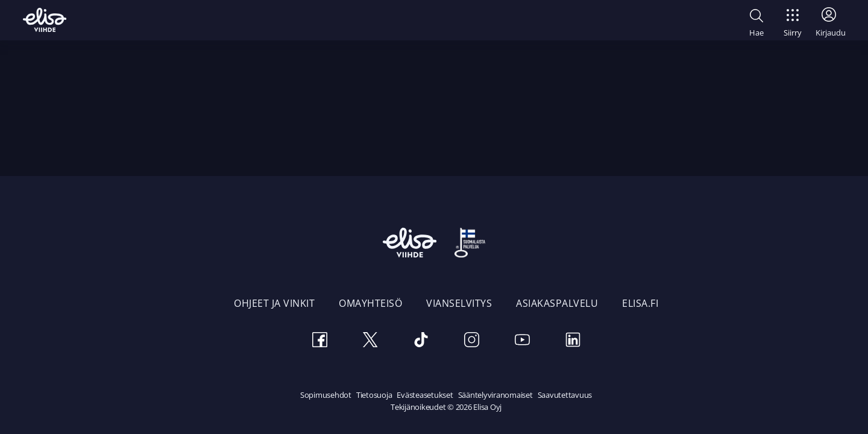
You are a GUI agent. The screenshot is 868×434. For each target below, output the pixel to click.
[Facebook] (319, 341)
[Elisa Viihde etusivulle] (45, 20)
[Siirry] (793, 19)
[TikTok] (421, 341)
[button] (756, 21)
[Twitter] (370, 341)
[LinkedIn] (573, 341)
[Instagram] (471, 341)
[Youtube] (522, 341)
